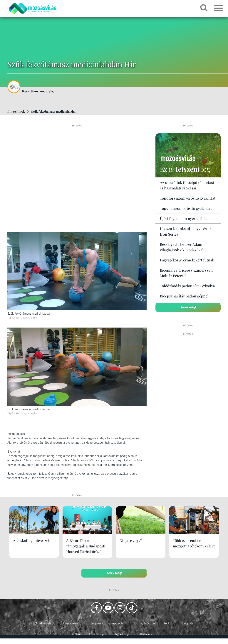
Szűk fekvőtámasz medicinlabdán (54, 111)
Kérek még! (188, 307)
